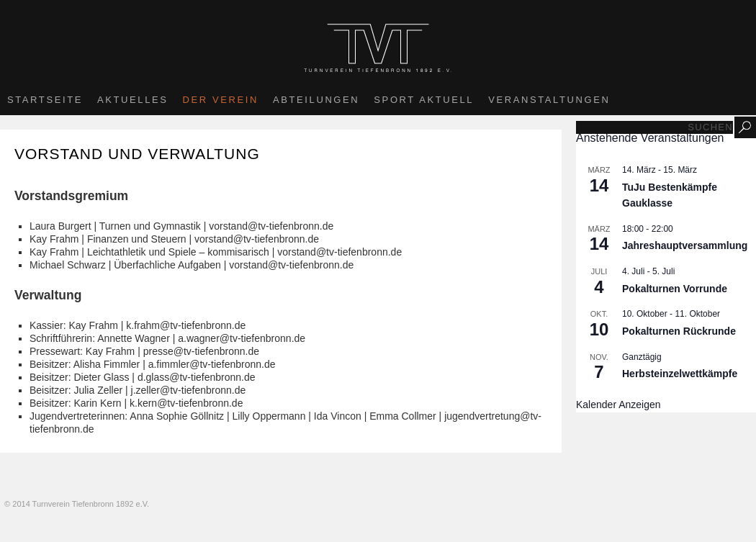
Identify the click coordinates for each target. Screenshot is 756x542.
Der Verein (221, 100)
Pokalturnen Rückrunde (679, 331)
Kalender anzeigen (618, 405)
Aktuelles (133, 100)
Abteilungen (316, 100)
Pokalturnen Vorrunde (675, 289)
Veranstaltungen (549, 100)
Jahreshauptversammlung (685, 245)
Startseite (45, 100)
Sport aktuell (424, 100)
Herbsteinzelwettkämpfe (680, 374)
